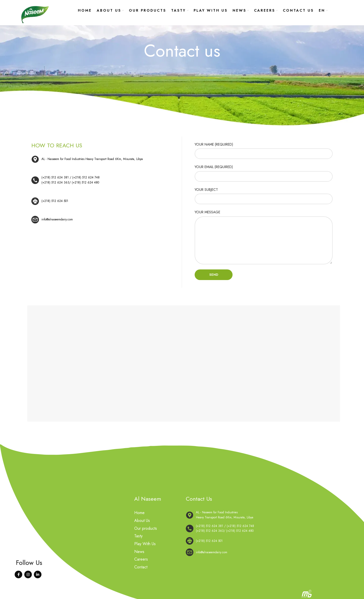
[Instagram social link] (28, 574)
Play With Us (145, 544)
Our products (146, 528)
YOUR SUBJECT (206, 190)
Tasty (138, 536)
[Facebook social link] (18, 574)
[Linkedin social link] (38, 574)
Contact (141, 567)
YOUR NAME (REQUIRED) (214, 144)
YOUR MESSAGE (207, 212)
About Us (142, 521)
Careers (141, 559)
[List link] (100, 180)
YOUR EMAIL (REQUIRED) (214, 167)
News (139, 551)
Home (139, 513)
